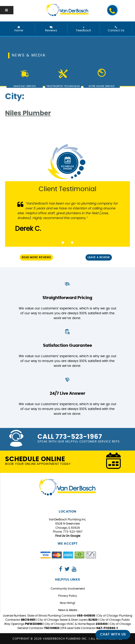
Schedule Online (67, 162)
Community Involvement (68, 589)
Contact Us (116, 29)
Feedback (83, 29)
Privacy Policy (68, 596)
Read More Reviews (36, 257)
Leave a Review (99, 257)
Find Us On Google (68, 536)
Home (19, 29)
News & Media (68, 610)
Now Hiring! (68, 603)
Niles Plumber (28, 113)
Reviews (51, 29)
